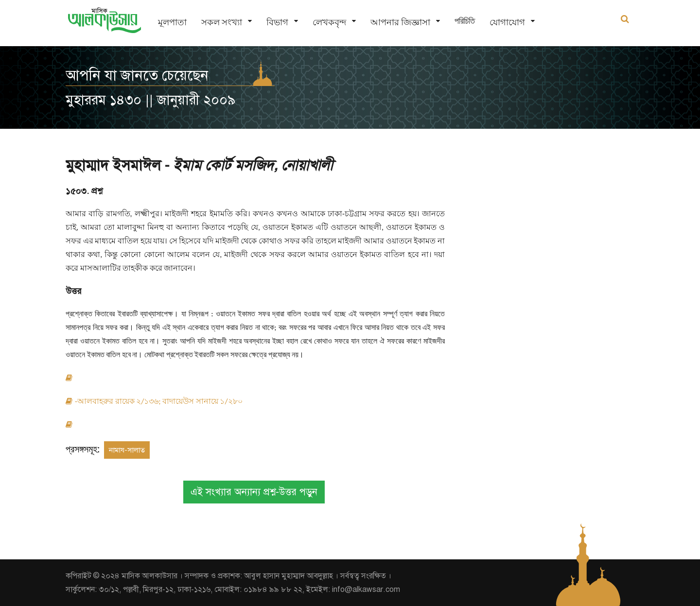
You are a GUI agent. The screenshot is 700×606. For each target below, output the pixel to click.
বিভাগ (277, 22)
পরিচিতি (465, 21)
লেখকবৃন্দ (329, 22)
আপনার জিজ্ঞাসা (400, 22)
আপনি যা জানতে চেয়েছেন (137, 75)
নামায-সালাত (127, 450)
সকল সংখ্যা (222, 22)
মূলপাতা (172, 22)
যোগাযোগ (507, 22)
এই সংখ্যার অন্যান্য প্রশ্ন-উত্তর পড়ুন (254, 492)
